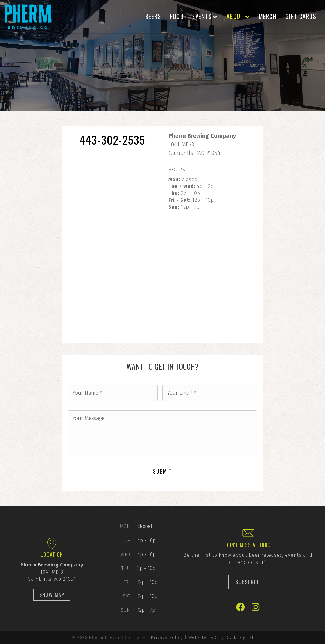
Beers (153, 16)
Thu (126, 568)
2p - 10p (146, 568)
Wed (125, 555)
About (235, 16)
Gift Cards (301, 16)
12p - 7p (146, 610)
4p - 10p (147, 540)
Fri (127, 582)
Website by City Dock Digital (221, 637)
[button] (52, 595)
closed (145, 526)
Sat (126, 596)
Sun (125, 610)
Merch (268, 16)
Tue (126, 540)
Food (177, 16)
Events (202, 16)
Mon (125, 526)
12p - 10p (147, 582)
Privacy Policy (167, 637)
